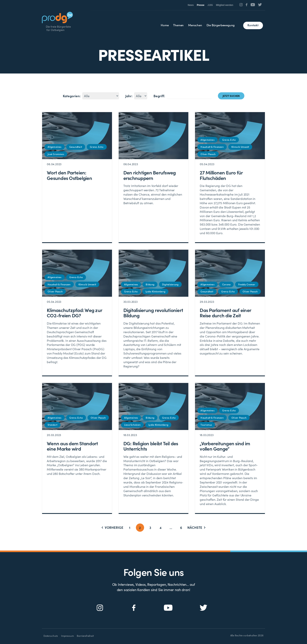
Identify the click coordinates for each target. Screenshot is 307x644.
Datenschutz (51, 636)
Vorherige (112, 528)
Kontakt (253, 25)
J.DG (210, 5)
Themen (178, 25)
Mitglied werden (225, 5)
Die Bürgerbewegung (221, 25)
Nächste (196, 528)
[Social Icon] (241, 5)
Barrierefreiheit (85, 636)
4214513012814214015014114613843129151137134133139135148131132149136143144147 (101, 96)
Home (165, 25)
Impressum (67, 636)
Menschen (195, 25)
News (191, 5)
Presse (200, 5)
